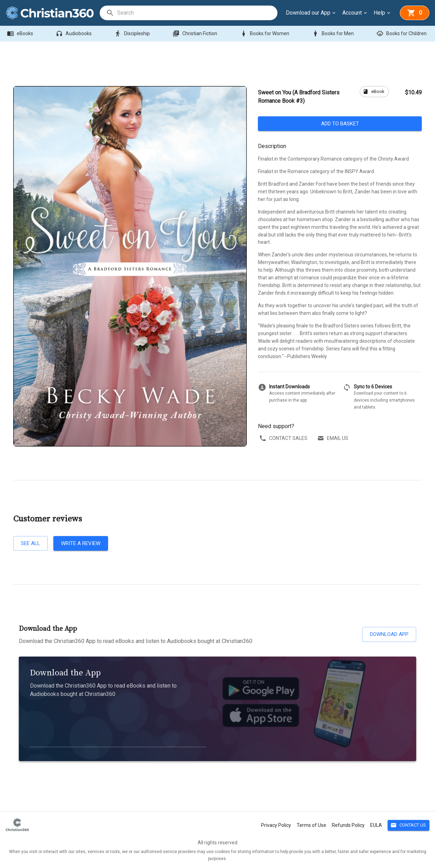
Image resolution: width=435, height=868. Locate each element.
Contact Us (409, 825)
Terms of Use (311, 825)
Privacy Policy (276, 825)
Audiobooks (74, 34)
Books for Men (334, 34)
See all (30, 543)
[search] (197, 13)
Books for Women (265, 34)
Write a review (81, 543)
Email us (333, 438)
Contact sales (284, 438)
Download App (389, 634)
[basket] (415, 13)
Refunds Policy (348, 825)
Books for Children (402, 34)
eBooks (21, 34)
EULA (376, 825)
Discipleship (133, 34)
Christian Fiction (196, 34)
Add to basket (340, 124)
